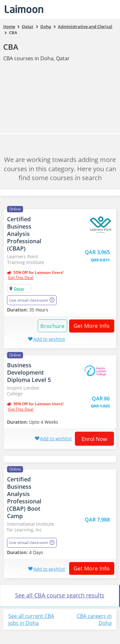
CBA (11, 47)
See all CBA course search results (60, 595)
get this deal (21, 278)
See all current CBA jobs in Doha (31, 620)
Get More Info (89, 326)
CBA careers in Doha (94, 620)
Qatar (19, 289)
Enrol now (94, 439)
